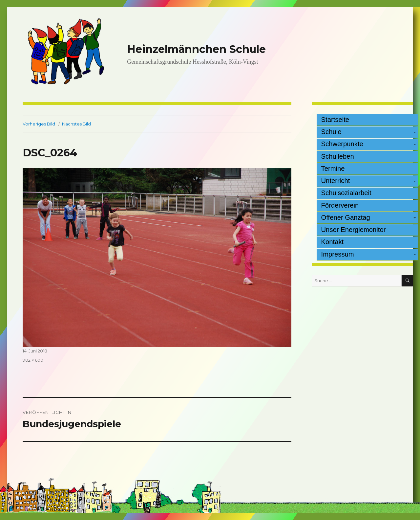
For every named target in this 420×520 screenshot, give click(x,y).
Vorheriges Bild (39, 124)
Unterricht (336, 181)
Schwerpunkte (342, 144)
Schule (331, 132)
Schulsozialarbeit (346, 193)
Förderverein (340, 205)
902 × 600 (33, 360)
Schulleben (338, 156)
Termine (333, 169)
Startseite (335, 120)
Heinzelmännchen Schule (196, 49)
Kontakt (333, 242)
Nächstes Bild (76, 124)
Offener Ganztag (346, 217)
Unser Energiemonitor (354, 230)
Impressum (338, 254)
